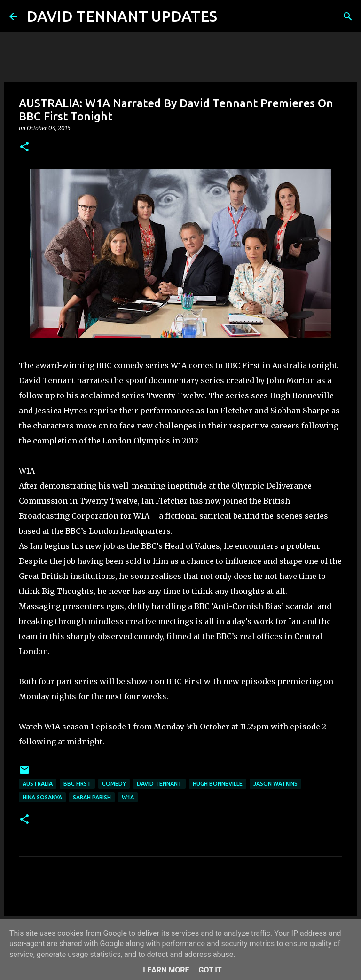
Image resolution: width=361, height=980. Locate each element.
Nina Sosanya (42, 797)
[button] (24, 147)
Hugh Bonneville (218, 784)
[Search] (230, 16)
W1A (128, 797)
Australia (38, 784)
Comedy (114, 784)
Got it (210, 970)
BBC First (77, 784)
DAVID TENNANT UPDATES (122, 16)
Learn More (166, 970)
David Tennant (159, 784)
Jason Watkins (275, 784)
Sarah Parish (92, 797)
